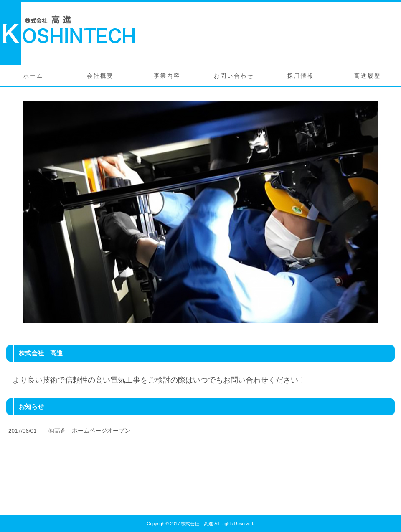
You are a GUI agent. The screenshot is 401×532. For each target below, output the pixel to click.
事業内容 (167, 76)
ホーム (33, 76)
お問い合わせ (234, 76)
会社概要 (100, 76)
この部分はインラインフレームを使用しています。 (203, 458)
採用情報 (301, 76)
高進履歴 (368, 76)
